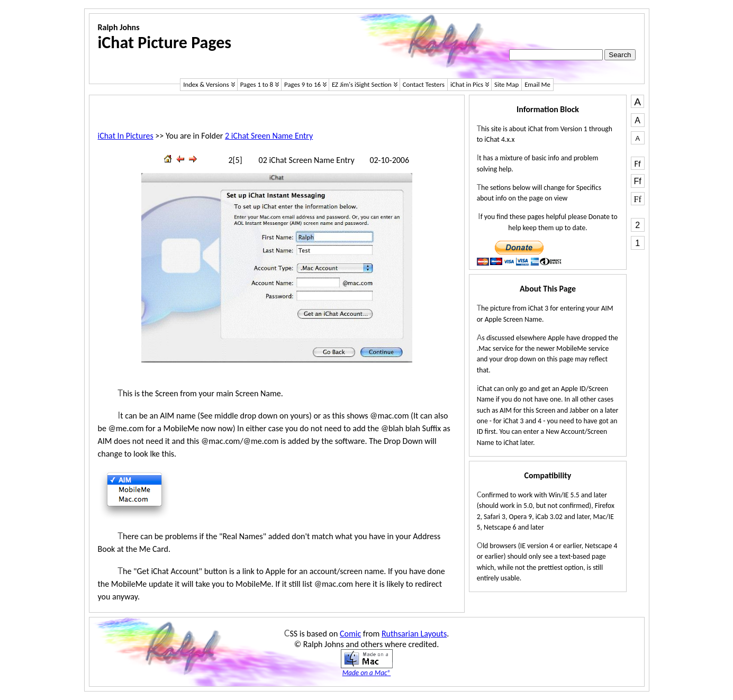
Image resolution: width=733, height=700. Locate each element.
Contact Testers (424, 84)
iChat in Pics (467, 84)
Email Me (537, 84)
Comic (350, 634)
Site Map (506, 84)
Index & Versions (206, 84)
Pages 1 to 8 (257, 84)
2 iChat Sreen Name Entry (269, 136)
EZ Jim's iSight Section (362, 84)
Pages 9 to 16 (302, 84)
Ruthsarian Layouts (414, 634)
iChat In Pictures (126, 136)
